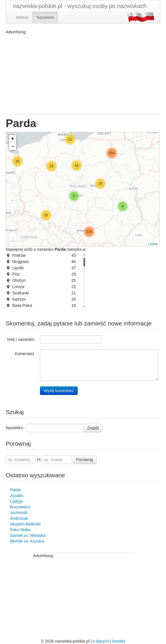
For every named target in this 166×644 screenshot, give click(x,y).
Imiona (22, 17)
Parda (15, 490)
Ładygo (17, 501)
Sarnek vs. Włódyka (28, 535)
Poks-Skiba (20, 530)
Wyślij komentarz (59, 391)
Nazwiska (45, 17)
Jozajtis (17, 496)
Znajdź (93, 428)
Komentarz (25, 354)
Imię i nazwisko (21, 339)
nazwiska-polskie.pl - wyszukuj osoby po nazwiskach (80, 6)
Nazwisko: (15, 428)
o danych (101, 641)
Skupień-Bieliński (25, 524)
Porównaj (85, 460)
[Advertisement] (83, 75)
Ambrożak (19, 518)
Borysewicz (20, 507)
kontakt (119, 641)
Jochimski (19, 513)
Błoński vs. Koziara (27, 541)
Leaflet (153, 244)
